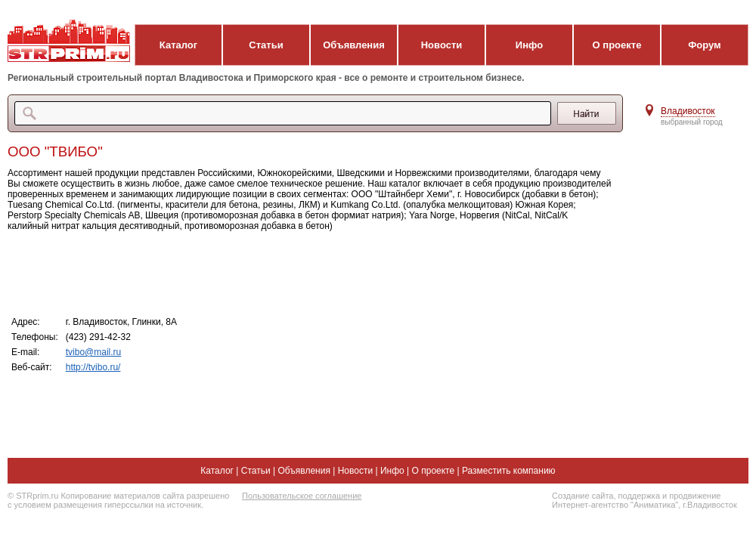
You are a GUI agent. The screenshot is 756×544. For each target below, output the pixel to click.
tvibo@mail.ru (94, 352)
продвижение (695, 496)
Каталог (178, 45)
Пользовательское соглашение (302, 496)
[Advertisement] (310, 273)
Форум (704, 45)
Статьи (266, 45)
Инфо (529, 45)
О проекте (617, 45)
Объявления (354, 45)
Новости (442, 45)
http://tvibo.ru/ (93, 367)
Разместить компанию (509, 471)
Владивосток (688, 111)
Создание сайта (582, 496)
